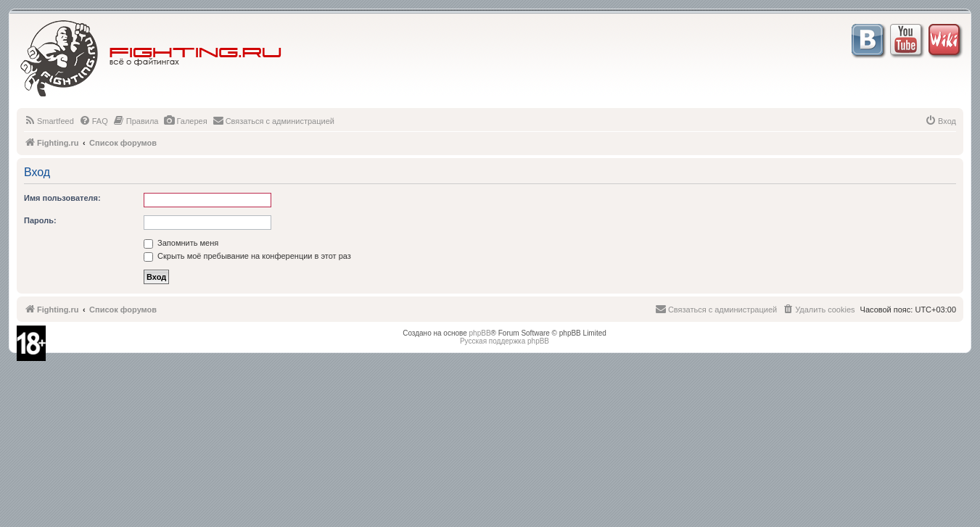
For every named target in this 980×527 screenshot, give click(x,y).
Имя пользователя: (62, 198)
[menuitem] (49, 121)
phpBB (480, 333)
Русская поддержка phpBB (505, 341)
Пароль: (40, 220)
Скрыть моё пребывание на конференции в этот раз (247, 256)
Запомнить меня (181, 243)
